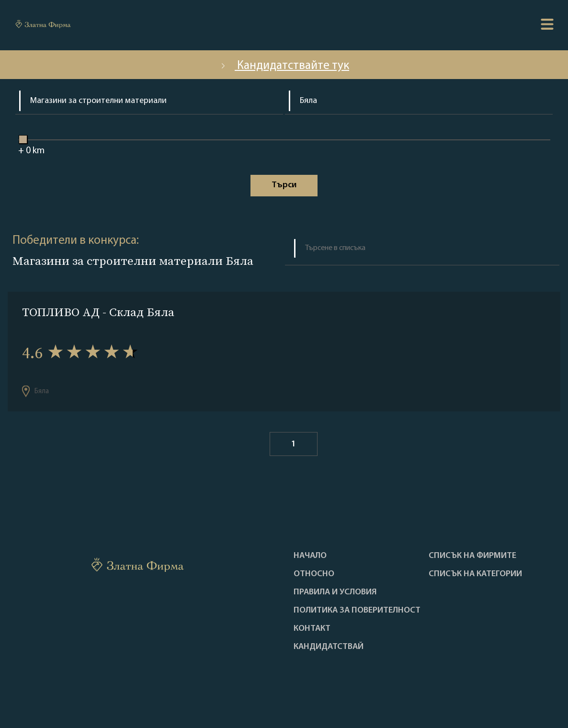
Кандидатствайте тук (284, 66)
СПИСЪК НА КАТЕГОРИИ (475, 574)
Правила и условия (335, 592)
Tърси (284, 185)
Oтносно (314, 574)
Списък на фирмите (472, 556)
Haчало (310, 556)
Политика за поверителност (357, 611)
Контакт (312, 629)
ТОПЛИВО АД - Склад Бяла (98, 312)
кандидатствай (329, 647)
